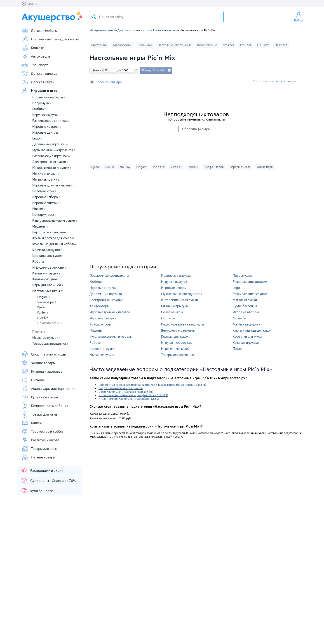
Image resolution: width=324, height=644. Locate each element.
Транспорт (35, 65)
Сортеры (168, 318)
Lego (37, 138)
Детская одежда (39, 73)
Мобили (39, 109)
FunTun (43, 312)
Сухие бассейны (245, 306)
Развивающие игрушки (51, 156)
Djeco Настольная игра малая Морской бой (126, 392)
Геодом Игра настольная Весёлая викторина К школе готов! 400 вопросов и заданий (153, 385)
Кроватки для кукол (48, 256)
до (118, 70)
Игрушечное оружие (49, 267)
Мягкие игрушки (46, 173)
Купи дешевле (37, 491)
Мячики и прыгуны (47, 179)
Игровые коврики (47, 127)
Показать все (48, 323)
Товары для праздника (50, 343)
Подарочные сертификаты (109, 276)
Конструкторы (44, 215)
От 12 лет (281, 45)
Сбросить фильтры (106, 82)
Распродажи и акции (42, 470)
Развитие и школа (40, 440)
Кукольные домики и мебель (54, 244)
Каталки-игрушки (46, 279)
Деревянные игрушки (50, 144)
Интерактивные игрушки (52, 168)
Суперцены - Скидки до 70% (48, 480)
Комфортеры (99, 306)
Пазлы (39, 332)
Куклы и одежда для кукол (53, 238)
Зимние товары (38, 363)
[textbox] (156, 17)
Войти (298, 17)
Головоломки (122, 45)
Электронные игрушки (50, 162)
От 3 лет (228, 45)
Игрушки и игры (40, 91)
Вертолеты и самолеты (50, 232)
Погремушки (43, 103)
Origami (43, 297)
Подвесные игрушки (49, 97)
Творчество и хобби (42, 431)
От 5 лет (246, 45)
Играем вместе (240, 167)
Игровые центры (46, 132)
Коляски (33, 48)
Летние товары (38, 457)
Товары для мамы (40, 414)
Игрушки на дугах (46, 115)
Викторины (99, 45)
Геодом (193, 167)
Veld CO (176, 167)
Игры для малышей (48, 285)
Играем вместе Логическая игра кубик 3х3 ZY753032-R (133, 395)
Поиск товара (94, 17)
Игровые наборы (46, 197)
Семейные (145, 45)
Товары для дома (39, 449)
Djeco (42, 307)
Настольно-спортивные (175, 45)
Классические (207, 45)
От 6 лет (263, 45)
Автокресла (36, 56)
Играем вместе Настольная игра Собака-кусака (129, 399)
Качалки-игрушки (46, 273)
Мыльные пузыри (46, 338)
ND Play (43, 318)
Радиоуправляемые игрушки (55, 220)
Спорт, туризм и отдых (44, 354)
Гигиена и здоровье (42, 371)
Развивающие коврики (51, 121)
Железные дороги (247, 324)
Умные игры (47, 302)
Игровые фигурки (47, 203)
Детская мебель (39, 30)
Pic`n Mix (159, 167)
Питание (33, 380)
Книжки (32, 423)
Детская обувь (38, 82)
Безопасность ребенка (45, 406)
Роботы (39, 262)
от (101, 70)
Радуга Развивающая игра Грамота (121, 388)
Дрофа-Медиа (214, 167)
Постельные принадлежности (50, 39)
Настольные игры (48, 291)
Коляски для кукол (47, 250)
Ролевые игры (44, 191)
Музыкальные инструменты (54, 150)
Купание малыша (40, 397)
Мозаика (40, 209)
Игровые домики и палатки (53, 185)
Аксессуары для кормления (48, 388)
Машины (40, 226)
